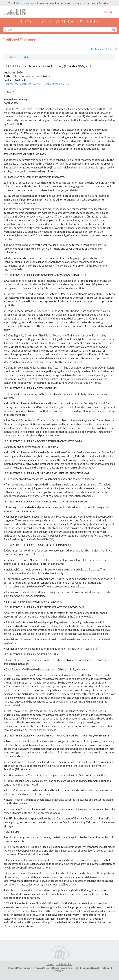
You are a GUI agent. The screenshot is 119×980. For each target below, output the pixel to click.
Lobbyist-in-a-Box (64, 964)
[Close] (116, 3)
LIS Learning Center (27, 3)
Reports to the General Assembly (59, 22)
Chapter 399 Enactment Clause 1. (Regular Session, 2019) (37, 84)
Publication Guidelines (104, 49)
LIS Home (50, 964)
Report (10, 92)
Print (26, 57)
